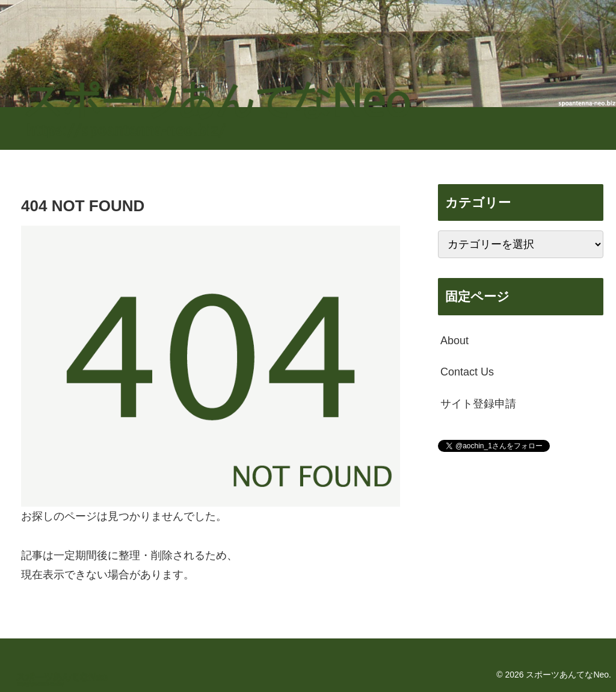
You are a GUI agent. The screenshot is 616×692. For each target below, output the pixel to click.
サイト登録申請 (478, 404)
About (454, 341)
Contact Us (467, 372)
